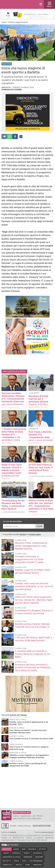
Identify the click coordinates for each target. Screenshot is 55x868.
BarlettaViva (16, 4)
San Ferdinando (36, 861)
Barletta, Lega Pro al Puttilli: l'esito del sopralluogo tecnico (33, 571)
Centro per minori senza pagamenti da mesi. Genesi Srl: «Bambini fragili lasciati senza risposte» (34, 600)
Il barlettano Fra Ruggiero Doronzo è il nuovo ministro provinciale (34, 612)
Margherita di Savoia (12, 857)
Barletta (7, 849)
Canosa (6, 853)
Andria (16, 849)
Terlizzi (19, 865)
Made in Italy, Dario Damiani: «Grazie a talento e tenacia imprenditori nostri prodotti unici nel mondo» (12, 472)
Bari (24, 849)
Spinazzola (8, 865)
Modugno (39, 857)
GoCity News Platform (42, 826)
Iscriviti (39, 526)
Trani (27, 865)
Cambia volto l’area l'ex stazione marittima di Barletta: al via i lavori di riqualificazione (34, 586)
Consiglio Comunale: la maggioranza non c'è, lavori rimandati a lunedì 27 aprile (29, 559)
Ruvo (24, 861)
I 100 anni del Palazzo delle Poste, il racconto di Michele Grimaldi (33, 639)
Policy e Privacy (24, 826)
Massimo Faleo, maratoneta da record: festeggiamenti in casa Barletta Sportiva (31, 546)
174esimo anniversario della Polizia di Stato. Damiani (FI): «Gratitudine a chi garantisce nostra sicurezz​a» (14, 436)
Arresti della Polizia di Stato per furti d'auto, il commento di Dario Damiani (41, 469)
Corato (27, 853)
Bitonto (43, 849)
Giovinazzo (38, 853)
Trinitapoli (37, 865)
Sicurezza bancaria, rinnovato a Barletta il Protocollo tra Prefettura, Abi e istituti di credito (33, 667)
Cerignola (16, 853)
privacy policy (35, 534)
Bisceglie (32, 849)
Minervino (28, 857)
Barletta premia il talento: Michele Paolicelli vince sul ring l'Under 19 (32, 625)
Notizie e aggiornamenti (18, 22)
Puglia (16, 861)
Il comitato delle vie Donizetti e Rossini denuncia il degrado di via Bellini (32, 654)
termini (23, 534)
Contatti (13, 826)
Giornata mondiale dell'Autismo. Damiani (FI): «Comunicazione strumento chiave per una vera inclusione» (13, 399)
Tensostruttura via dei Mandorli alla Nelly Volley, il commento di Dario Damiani (13, 505)
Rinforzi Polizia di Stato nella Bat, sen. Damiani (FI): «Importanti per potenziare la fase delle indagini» (41, 506)
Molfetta (7, 861)
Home (4, 22)
